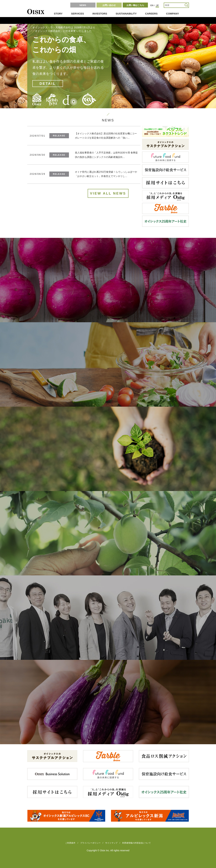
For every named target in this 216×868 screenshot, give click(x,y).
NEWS (83, 5)
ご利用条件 (70, 843)
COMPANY (173, 14)
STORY (58, 14)
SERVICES (77, 14)
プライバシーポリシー (90, 843)
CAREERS (151, 14)
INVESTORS (100, 14)
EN (152, 5)
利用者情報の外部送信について (137, 843)
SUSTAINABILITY (126, 14)
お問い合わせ (109, 5)
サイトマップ (111, 843)
